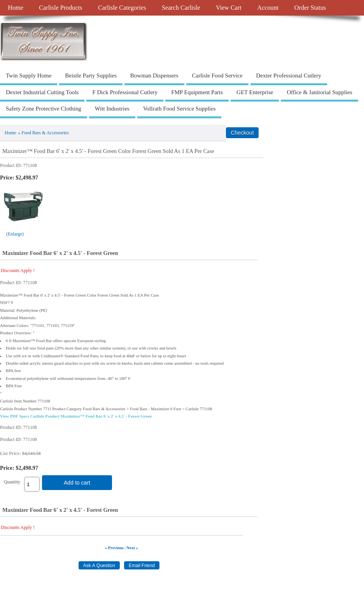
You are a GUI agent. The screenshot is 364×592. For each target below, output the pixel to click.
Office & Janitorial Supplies (319, 92)
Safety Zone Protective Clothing (44, 109)
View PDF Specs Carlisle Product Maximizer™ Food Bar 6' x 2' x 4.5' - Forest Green (76, 416)
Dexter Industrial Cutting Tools (42, 92)
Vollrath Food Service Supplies (179, 109)
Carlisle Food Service (217, 76)
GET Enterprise (255, 92)
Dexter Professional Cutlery (289, 76)
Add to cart (77, 483)
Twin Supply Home (29, 76)
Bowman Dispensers (154, 76)
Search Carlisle (181, 8)
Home (16, 8)
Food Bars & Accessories (45, 133)
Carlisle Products (60, 8)
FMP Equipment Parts (197, 92)
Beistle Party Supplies (91, 76)
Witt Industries (112, 109)
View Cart (229, 8)
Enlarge (15, 234)
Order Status (310, 8)
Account (268, 8)
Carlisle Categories (122, 8)
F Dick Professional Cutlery (125, 92)
